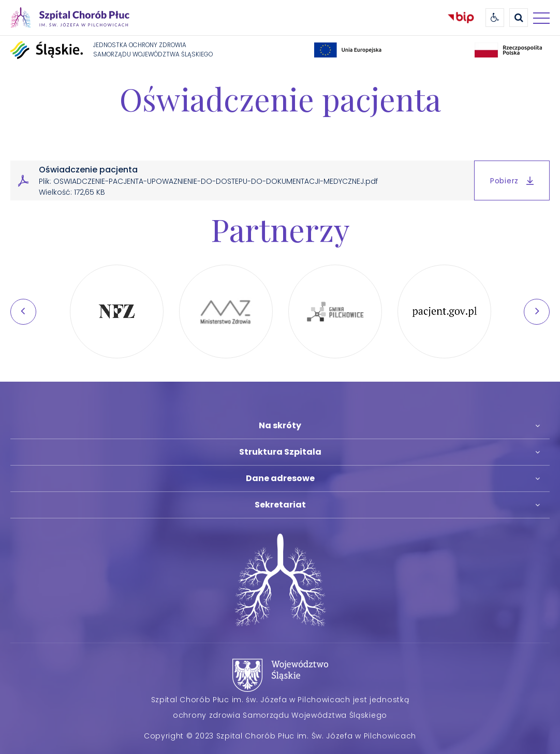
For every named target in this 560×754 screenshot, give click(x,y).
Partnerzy (280, 229)
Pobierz (512, 181)
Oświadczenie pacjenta (280, 98)
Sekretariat (280, 505)
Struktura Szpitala (280, 452)
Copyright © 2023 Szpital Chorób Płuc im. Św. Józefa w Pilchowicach (280, 736)
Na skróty (280, 425)
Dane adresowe (280, 478)
